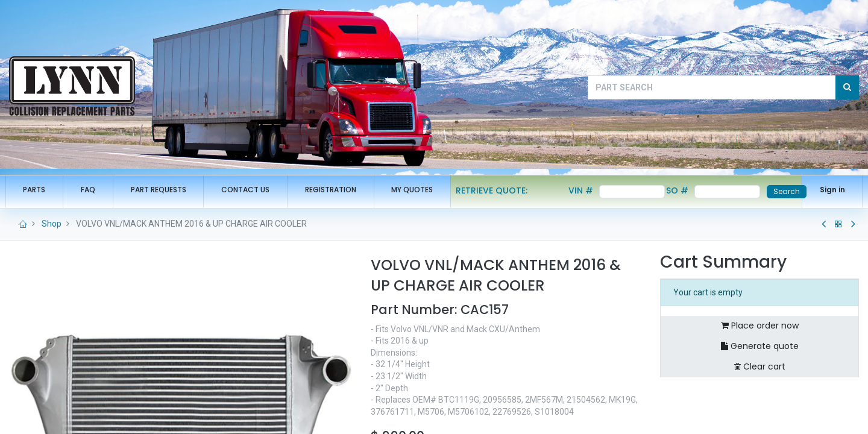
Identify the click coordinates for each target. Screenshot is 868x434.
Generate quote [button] (760, 346)
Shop (52, 224)
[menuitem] (38, 190)
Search (782, 191)
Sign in (828, 190)
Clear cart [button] (760, 366)
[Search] (847, 87)
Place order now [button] (760, 325)
